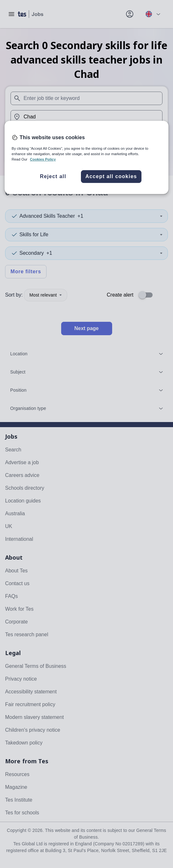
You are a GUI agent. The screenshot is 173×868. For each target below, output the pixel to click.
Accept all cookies (111, 176)
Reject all (53, 176)
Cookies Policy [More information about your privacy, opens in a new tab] (43, 159)
